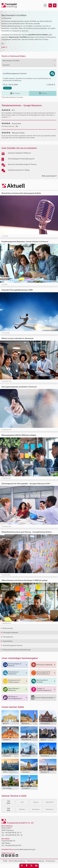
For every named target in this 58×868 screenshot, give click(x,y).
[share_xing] (22, 866)
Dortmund (7, 88)
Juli (22, 802)
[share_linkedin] (36, 866)
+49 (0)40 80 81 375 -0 (13, 833)
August (36, 802)
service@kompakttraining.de (25, 849)
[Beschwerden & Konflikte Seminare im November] (50, 5)
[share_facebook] (27, 866)
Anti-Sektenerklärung (17, 861)
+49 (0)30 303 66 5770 (13, 846)
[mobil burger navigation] (45, 5)
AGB (5, 861)
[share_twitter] (31, 866)
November (36, 809)
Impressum (50, 861)
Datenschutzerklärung (36, 861)
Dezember (50, 809)
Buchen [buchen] (43, 93)
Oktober (22, 809)
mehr (4, 47)
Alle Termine (15, 93)
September (49, 802)
